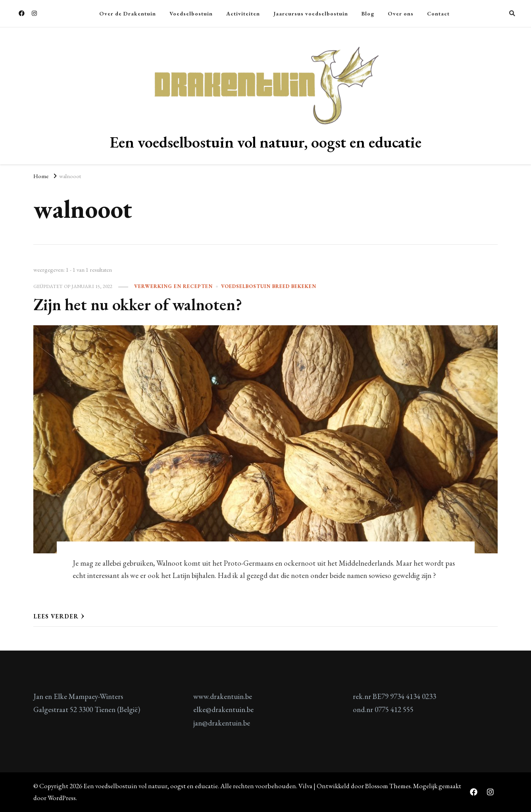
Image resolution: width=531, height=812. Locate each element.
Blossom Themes (388, 786)
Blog (368, 13)
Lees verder (59, 616)
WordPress (62, 798)
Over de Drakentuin (128, 13)
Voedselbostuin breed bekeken (269, 286)
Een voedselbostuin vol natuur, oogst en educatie (266, 142)
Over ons (401, 13)
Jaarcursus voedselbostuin (311, 13)
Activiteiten (243, 13)
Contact (438, 13)
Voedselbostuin (191, 13)
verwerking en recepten (173, 286)
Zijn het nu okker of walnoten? (138, 304)
